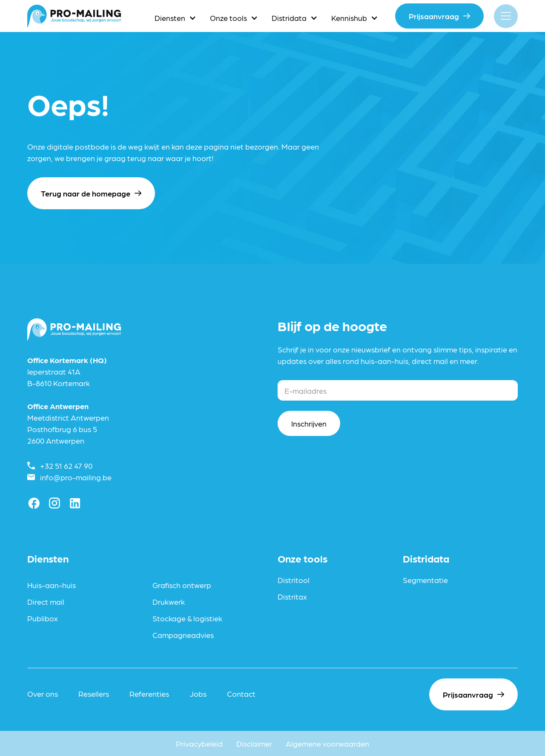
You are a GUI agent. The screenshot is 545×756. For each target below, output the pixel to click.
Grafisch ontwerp (182, 585)
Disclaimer (254, 743)
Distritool (294, 580)
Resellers (94, 694)
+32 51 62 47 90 (66, 466)
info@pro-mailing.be (76, 477)
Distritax (292, 596)
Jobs (198, 694)
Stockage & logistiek (187, 618)
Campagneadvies (183, 635)
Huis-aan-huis (52, 585)
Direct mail (46, 602)
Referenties (149, 694)
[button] (175, 18)
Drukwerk (169, 602)
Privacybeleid (199, 743)
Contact (241, 694)
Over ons (43, 694)
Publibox (43, 618)
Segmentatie (425, 580)
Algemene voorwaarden (327, 743)
